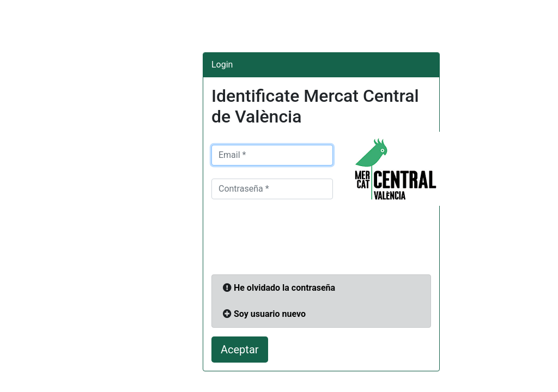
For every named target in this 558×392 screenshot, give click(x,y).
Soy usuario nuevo (270, 314)
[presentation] (294, 240)
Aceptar (240, 350)
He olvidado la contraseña (284, 288)
